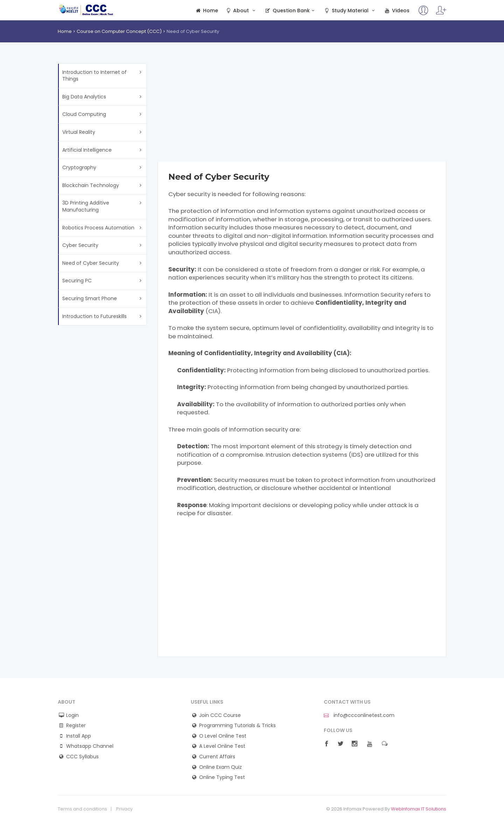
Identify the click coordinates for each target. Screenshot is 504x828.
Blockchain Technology (91, 185)
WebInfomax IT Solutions (419, 809)
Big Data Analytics (84, 97)
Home (206, 11)
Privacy (124, 809)
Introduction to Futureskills (94, 316)
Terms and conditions (82, 809)
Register (76, 726)
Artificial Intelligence (87, 150)
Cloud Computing (84, 114)
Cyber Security (80, 245)
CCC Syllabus (82, 757)
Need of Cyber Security (91, 263)
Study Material (350, 11)
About (241, 11)
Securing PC (77, 281)
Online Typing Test (222, 777)
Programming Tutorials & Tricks (237, 726)
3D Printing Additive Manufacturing (86, 206)
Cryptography (79, 167)
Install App (79, 736)
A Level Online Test (222, 746)
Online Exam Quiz (220, 767)
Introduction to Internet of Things (94, 76)
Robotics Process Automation (98, 228)
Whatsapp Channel (90, 746)
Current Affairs (217, 757)
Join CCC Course (220, 715)
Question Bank (290, 11)
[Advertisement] (302, 112)
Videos (397, 11)
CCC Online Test (86, 10)
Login (72, 715)
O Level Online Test (223, 736)
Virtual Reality (79, 132)
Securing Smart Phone (90, 298)
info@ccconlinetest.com (359, 715)
